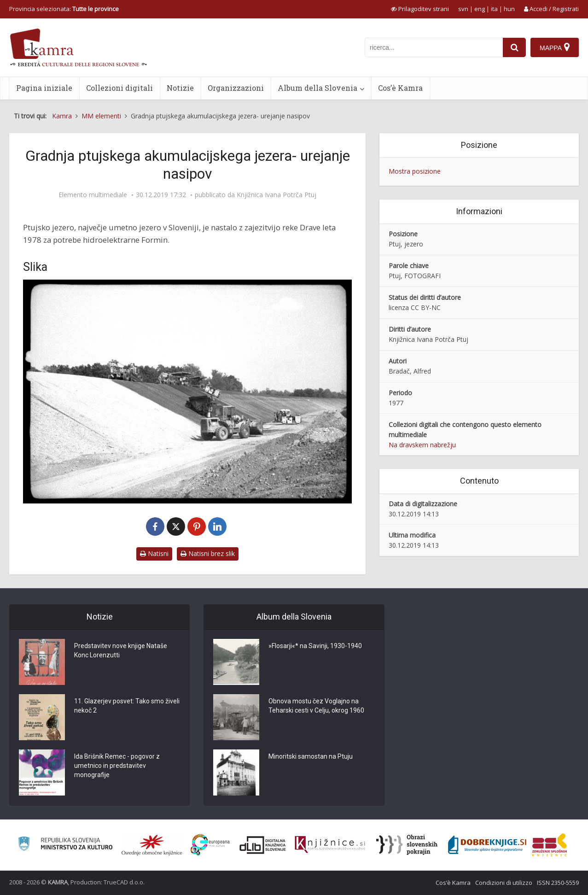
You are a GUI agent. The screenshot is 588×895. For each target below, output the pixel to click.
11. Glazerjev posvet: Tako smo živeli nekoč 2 (127, 706)
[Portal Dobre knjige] (487, 845)
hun (509, 9)
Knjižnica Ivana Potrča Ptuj (277, 195)
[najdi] (514, 47)
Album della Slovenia (317, 88)
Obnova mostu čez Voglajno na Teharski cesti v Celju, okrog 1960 (316, 706)
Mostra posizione (415, 171)
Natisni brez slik (208, 553)
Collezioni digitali (119, 88)
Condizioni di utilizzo (504, 883)
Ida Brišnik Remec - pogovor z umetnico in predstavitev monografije (117, 766)
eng (480, 9)
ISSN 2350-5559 (558, 883)
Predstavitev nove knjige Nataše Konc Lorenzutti (121, 650)
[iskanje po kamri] (434, 47)
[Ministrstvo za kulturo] (65, 845)
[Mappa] (555, 47)
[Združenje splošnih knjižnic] (550, 845)
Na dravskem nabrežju (422, 445)
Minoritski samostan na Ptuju (311, 756)
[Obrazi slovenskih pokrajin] (407, 845)
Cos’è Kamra (400, 88)
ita (494, 9)
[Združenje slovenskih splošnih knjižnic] (330, 845)
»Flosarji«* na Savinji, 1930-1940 (315, 646)
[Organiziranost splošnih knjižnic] (152, 845)
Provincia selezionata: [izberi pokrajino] (64, 9)
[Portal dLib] (263, 845)
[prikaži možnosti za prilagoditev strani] (420, 9)
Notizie (180, 88)
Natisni (154, 553)
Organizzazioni (236, 88)
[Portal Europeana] (210, 845)
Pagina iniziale (44, 88)
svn (463, 9)
